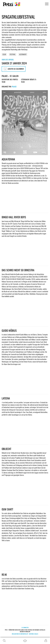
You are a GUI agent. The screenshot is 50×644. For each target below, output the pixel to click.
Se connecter (25, 627)
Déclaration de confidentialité (20, 634)
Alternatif (23, 54)
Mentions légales (34, 634)
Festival (13, 54)
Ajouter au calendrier (14, 69)
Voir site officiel (8, 60)
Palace (14, 87)
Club (4, 54)
